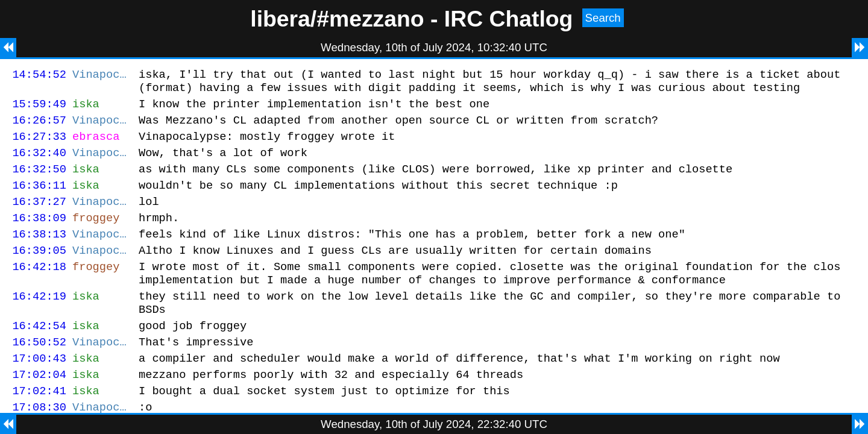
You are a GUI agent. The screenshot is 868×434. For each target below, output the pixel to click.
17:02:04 (39, 410)
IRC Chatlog (509, 19)
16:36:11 (39, 199)
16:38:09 (39, 235)
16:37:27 (39, 217)
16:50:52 (39, 374)
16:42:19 (39, 323)
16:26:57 (39, 127)
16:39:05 (39, 272)
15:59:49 (39, 109)
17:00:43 (39, 392)
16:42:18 (39, 290)
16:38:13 (39, 253)
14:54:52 (39, 76)
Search (603, 18)
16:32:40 (39, 163)
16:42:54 (39, 356)
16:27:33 (39, 145)
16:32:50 (39, 181)
